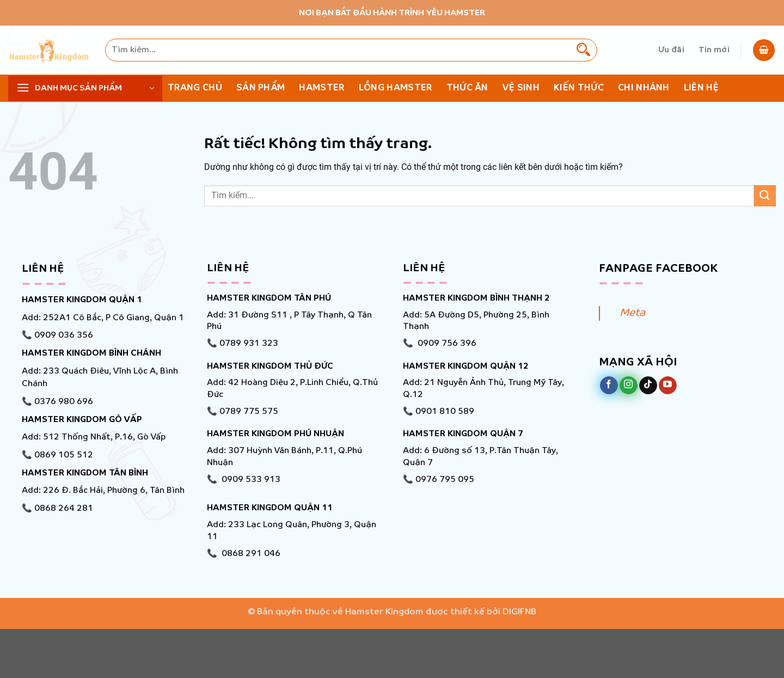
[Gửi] (583, 50)
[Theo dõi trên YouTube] (668, 386)
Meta (632, 313)
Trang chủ (195, 88)
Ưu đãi (671, 50)
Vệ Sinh (521, 88)
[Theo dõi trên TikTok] (648, 386)
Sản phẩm (261, 88)
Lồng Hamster (396, 88)
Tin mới (714, 50)
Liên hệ (701, 88)
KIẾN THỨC (579, 88)
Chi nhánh (644, 88)
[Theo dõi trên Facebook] (609, 386)
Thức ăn (467, 88)
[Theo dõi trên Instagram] (629, 386)
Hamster (321, 88)
